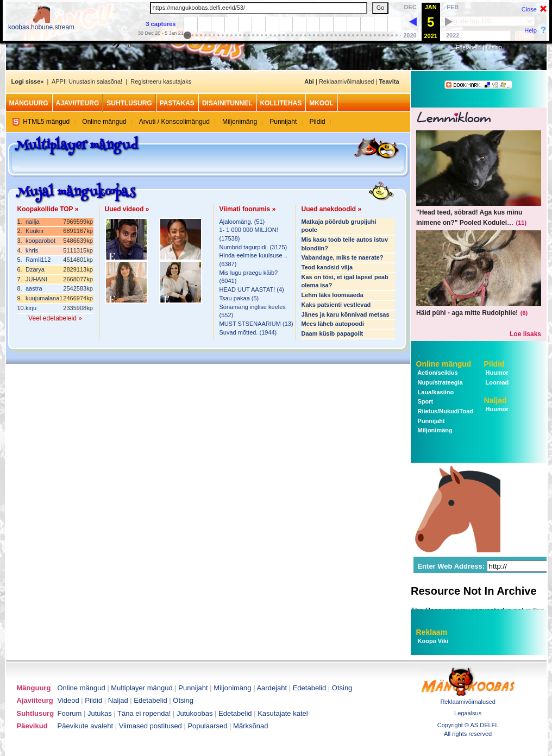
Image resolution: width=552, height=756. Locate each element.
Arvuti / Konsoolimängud (174, 122)
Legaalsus (468, 713)
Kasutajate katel (283, 713)
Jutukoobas (195, 713)
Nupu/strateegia (440, 382)
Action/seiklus (437, 373)
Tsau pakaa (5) (239, 298)
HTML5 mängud (46, 122)
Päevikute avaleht (86, 726)
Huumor (496, 373)
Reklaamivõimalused (347, 81)
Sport (425, 401)
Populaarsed (207, 726)
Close (529, 9)
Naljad (495, 400)
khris (32, 250)
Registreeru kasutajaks (161, 81)
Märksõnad (250, 726)
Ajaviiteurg (78, 103)
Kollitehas (281, 103)
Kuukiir (35, 231)
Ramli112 (38, 260)
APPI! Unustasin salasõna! (87, 81)
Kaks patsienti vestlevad (336, 305)
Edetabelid (469, 48)
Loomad (497, 382)
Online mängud (104, 122)
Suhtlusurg (129, 103)
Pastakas (177, 103)
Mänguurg (29, 103)
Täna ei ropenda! (144, 713)
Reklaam (432, 632)
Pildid (317, 122)
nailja (33, 222)
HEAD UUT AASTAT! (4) (252, 289)
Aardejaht (272, 688)
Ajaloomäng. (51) (242, 222)
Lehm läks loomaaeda (333, 295)
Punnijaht (283, 122)
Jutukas (100, 713)
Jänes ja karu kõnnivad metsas (346, 314)
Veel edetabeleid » (55, 318)
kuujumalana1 (44, 298)
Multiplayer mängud (142, 688)
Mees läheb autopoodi (333, 324)
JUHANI (36, 279)
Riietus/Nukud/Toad (445, 411)
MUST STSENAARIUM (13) (256, 324)
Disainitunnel (227, 103)
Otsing (494, 48)
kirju (31, 308)
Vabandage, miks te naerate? (343, 257)
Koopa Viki (433, 641)
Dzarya (35, 269)
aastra (34, 288)
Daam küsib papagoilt (333, 333)
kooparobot (40, 241)
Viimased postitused (150, 726)
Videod (68, 700)
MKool (321, 103)
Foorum (70, 713)
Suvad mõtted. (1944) (248, 332)
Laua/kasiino (435, 392)
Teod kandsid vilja (327, 267)
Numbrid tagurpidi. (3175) (253, 247)
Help (531, 30)
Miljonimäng (240, 122)
